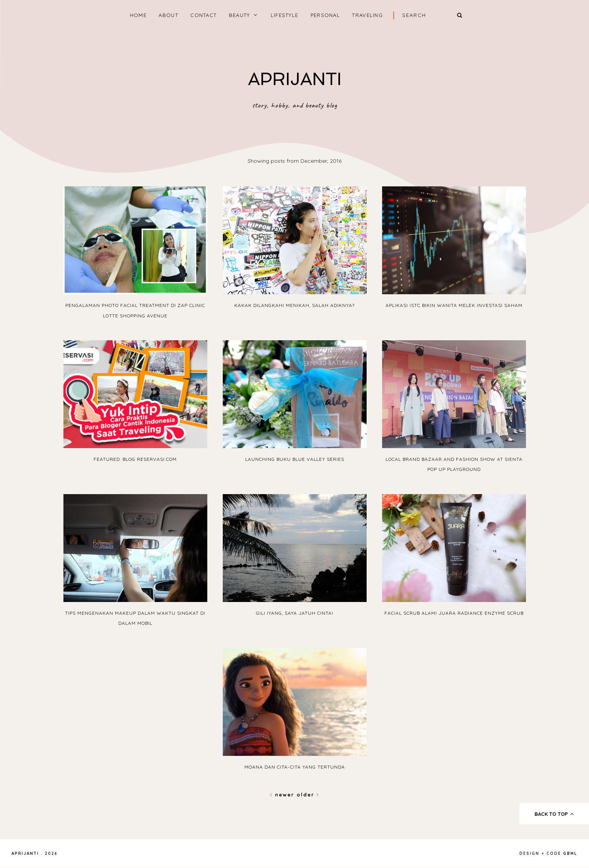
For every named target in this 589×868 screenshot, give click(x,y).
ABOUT (168, 15)
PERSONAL (325, 15)
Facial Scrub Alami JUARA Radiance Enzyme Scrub (454, 613)
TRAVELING (367, 15)
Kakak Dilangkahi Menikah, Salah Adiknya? (294, 305)
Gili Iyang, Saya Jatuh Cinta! (295, 613)
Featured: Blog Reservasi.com (135, 459)
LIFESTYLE (285, 15)
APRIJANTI (295, 79)
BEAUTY (240, 15)
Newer (283, 795)
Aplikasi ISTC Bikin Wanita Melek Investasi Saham (454, 305)
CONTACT (203, 15)
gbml (570, 854)
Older (308, 795)
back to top (554, 814)
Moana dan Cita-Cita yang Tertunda (295, 767)
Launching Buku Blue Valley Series (295, 459)
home (138, 15)
